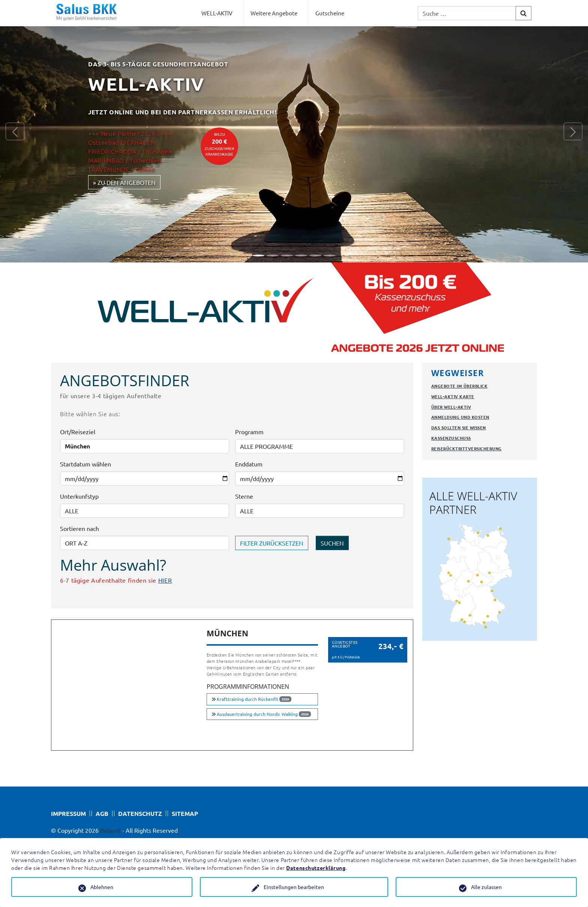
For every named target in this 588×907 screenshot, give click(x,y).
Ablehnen (102, 887)
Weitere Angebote (274, 13)
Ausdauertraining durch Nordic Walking (261, 714)
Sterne (244, 496)
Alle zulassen (486, 887)
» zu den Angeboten (124, 182)
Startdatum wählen (85, 464)
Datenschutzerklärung (316, 868)
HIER (165, 580)
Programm (249, 432)
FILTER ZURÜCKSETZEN (272, 543)
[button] (15, 131)
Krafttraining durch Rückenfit (251, 699)
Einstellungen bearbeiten (294, 887)
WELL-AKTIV (217, 13)
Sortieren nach (79, 528)
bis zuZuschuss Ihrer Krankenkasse (219, 144)
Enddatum (249, 464)
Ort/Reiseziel (78, 432)
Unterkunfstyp (79, 496)
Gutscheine (330, 13)
